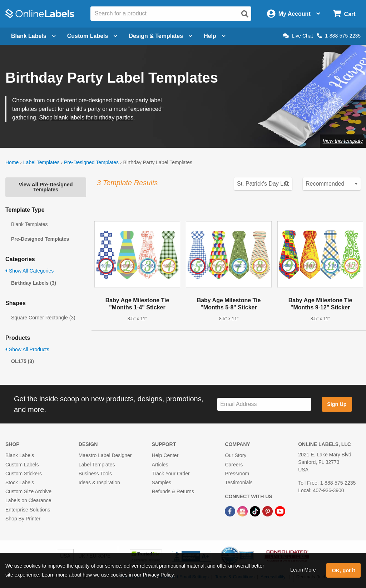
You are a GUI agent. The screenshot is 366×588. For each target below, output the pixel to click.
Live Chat (298, 36)
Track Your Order (171, 474)
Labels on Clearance (28, 500)
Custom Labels (22, 465)
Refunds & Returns (173, 491)
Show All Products (27, 349)
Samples (162, 482)
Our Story (236, 455)
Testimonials (239, 482)
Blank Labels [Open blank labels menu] (33, 36)
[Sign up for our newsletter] (264, 404)
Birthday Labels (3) (34, 283)
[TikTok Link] (256, 511)
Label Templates (41, 162)
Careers (234, 465)
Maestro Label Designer (105, 455)
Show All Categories (29, 271)
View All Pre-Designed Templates (46, 187)
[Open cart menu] (344, 14)
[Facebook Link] (231, 511)
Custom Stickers (24, 474)
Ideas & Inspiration (99, 482)
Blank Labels (20, 455)
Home (12, 162)
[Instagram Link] (243, 511)
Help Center (165, 455)
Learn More (303, 570)
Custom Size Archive (28, 491)
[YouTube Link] (280, 511)
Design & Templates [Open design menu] (160, 36)
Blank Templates (29, 224)
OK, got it (344, 570)
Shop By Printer (23, 519)
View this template (343, 141)
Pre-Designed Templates (91, 162)
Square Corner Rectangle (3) (43, 318)
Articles (160, 465)
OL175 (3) (23, 361)
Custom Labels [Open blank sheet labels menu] (92, 36)
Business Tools (95, 474)
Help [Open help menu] (215, 36)
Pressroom (237, 474)
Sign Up (337, 404)
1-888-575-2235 (339, 36)
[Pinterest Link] (268, 511)
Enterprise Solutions (28, 510)
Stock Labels (20, 482)
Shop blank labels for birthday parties (86, 117)
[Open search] (245, 14)
